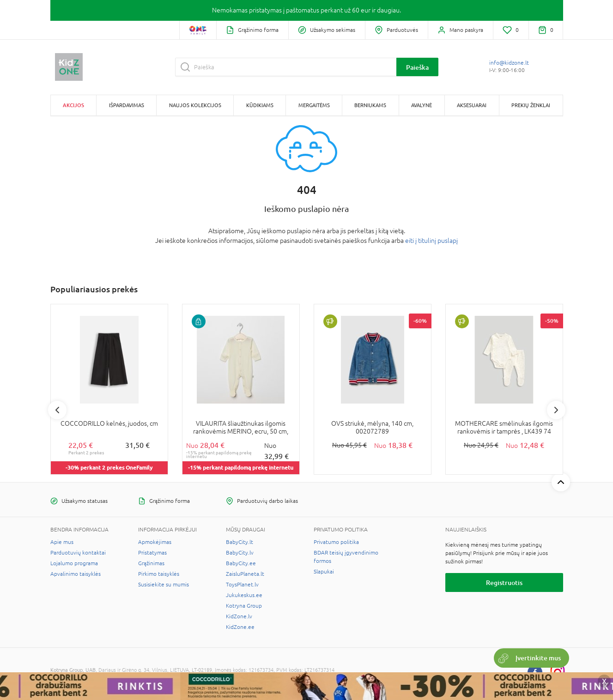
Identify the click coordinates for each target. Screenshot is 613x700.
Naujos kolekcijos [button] (195, 105)
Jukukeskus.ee (244, 595)
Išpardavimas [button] (127, 105)
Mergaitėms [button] (314, 105)
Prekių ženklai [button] (531, 105)
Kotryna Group (244, 606)
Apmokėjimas (155, 542)
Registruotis (504, 582)
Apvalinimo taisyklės (76, 574)
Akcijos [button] (73, 105)
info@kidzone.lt (509, 63)
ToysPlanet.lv (242, 585)
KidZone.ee (240, 627)
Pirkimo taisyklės (159, 574)
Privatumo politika (336, 542)
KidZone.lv (239, 616)
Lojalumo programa (74, 563)
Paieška (417, 67)
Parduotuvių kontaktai (78, 553)
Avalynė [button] (422, 105)
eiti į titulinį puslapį (431, 241)
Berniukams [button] (370, 105)
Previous (57, 410)
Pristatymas (152, 553)
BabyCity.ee (241, 563)
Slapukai (324, 572)
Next (556, 410)
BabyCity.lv (240, 553)
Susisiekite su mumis (164, 585)
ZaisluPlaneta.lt (245, 574)
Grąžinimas (151, 563)
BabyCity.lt (240, 542)
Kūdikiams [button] (260, 105)
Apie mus (62, 542)
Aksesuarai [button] (472, 105)
